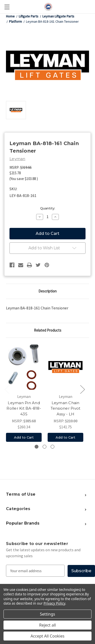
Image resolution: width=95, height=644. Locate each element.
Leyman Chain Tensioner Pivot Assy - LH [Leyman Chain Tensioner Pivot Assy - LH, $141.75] (66, 408)
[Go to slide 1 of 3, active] (37, 447)
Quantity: (48, 208)
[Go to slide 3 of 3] (52, 447)
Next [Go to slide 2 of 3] (82, 389)
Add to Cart (24, 437)
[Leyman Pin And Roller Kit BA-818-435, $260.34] (24, 367)
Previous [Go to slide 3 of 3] (7, 389)
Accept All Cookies (48, 636)
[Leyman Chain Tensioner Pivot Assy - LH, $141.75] (65, 367)
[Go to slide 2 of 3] (45, 447)
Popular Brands (23, 523)
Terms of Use (21, 494)
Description (47, 291)
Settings (47, 614)
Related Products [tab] (48, 330)
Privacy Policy (54, 603)
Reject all (47, 625)
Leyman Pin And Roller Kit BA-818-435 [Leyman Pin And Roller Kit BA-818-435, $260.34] (24, 408)
